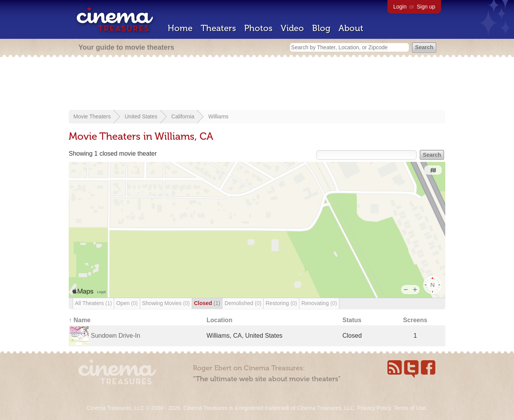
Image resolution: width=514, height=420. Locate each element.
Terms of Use (410, 408)
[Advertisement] (257, 84)
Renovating (319, 303)
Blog (321, 28)
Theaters (218, 28)
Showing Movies (166, 303)
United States (141, 116)
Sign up (426, 7)
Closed (207, 303)
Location (220, 320)
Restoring (281, 303)
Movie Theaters (92, 116)
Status (352, 320)
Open (127, 303)
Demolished (243, 303)
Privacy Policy (374, 408)
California (183, 116)
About (351, 28)
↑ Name (80, 320)
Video (292, 28)
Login (400, 7)
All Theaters (93, 303)
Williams (218, 116)
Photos (258, 28)
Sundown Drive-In (115, 336)
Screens (415, 320)
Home (180, 28)
